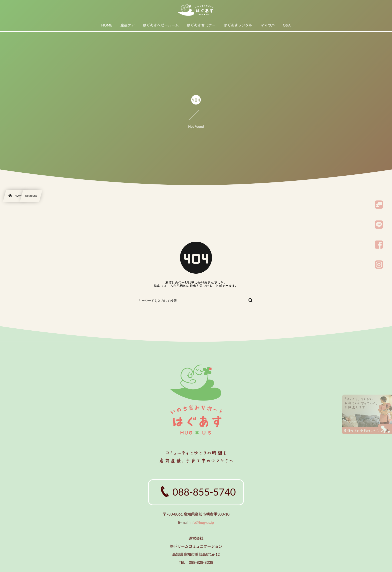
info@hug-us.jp (202, 523)
